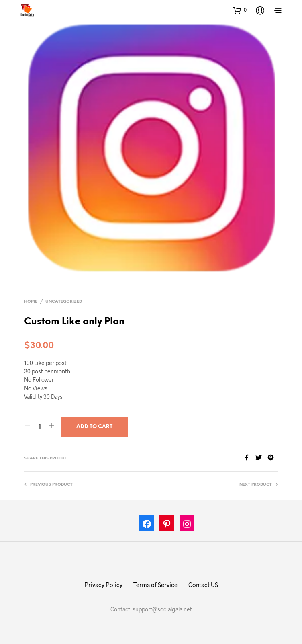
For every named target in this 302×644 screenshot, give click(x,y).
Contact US (203, 585)
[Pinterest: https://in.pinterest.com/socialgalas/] (167, 525)
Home (31, 302)
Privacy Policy (103, 585)
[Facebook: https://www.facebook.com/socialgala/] (147, 525)
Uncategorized (64, 302)
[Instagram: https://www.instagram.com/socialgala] (187, 525)
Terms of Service (155, 585)
